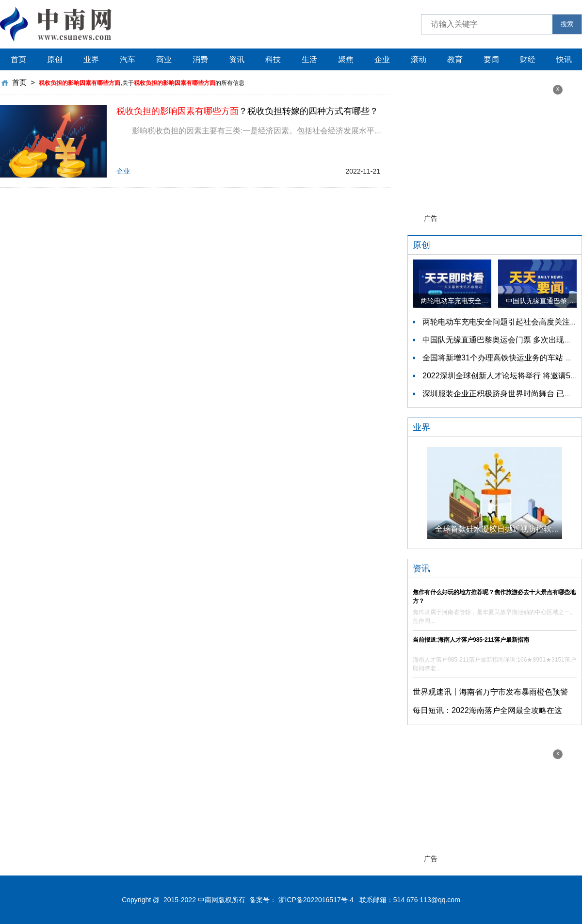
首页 (18, 59)
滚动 (419, 59)
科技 (273, 59)
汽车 (128, 59)
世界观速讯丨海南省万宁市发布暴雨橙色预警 (490, 692)
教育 (455, 59)
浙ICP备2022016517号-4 (316, 900)
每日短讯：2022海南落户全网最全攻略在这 (487, 710)
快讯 (564, 59)
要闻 (491, 59)
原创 (55, 59)
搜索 (567, 24)
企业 (382, 59)
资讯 (237, 59)
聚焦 (346, 59)
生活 (309, 59)
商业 (164, 59)
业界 (91, 59)
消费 (200, 59)
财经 (528, 59)
